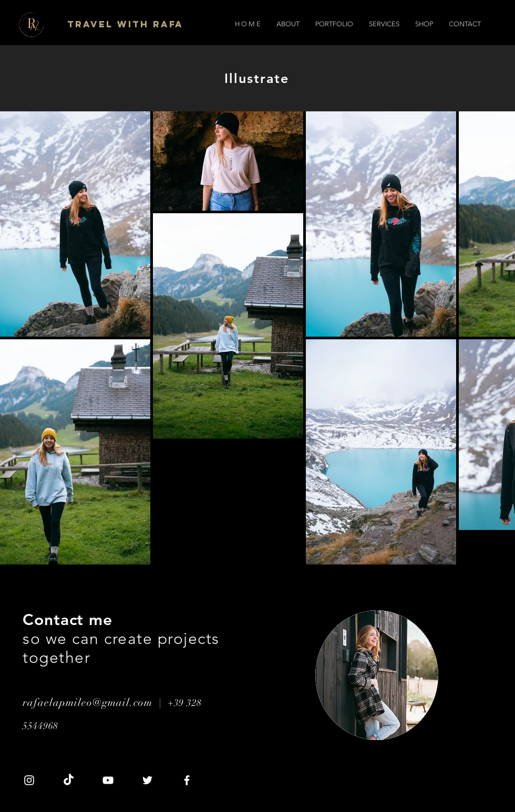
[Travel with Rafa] (126, 24)
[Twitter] (147, 780)
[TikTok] (69, 780)
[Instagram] (29, 780)
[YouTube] (108, 780)
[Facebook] (187, 780)
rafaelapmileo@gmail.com (87, 702)
